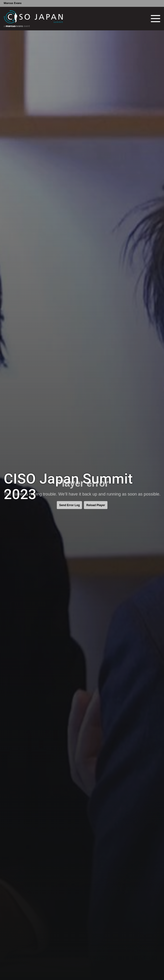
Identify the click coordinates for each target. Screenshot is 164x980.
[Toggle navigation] (156, 19)
